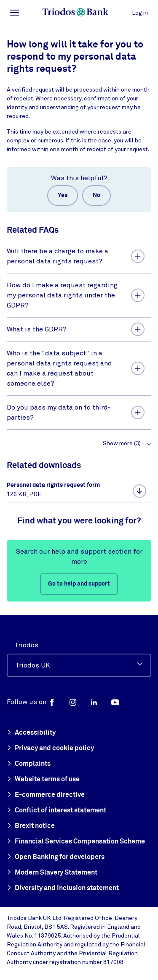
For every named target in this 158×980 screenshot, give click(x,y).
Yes (63, 195)
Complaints (29, 764)
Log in (140, 13)
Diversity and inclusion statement (63, 888)
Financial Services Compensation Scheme (76, 842)
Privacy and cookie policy (50, 749)
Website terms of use (43, 780)
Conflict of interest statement (56, 811)
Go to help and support (79, 584)
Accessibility (31, 733)
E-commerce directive (46, 795)
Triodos (26, 645)
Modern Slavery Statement (52, 873)
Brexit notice (31, 826)
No (96, 195)
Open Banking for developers (56, 857)
